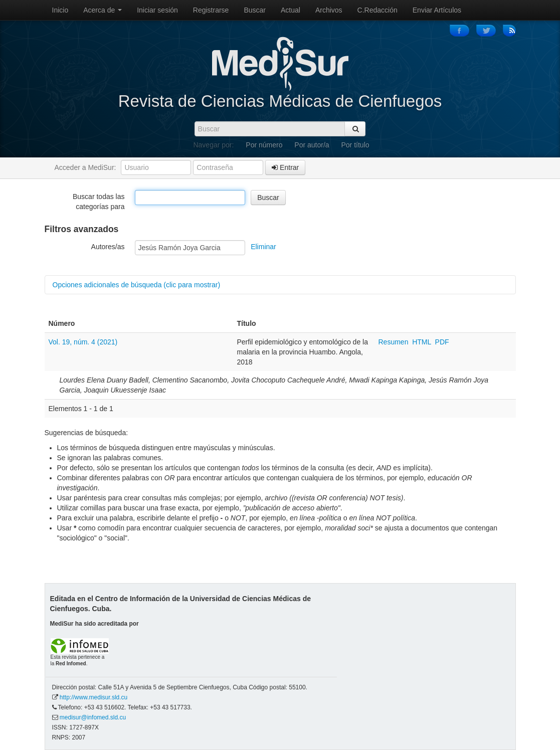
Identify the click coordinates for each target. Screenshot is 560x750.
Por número (264, 145)
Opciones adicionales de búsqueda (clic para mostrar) (137, 285)
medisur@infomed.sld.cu (93, 717)
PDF (442, 342)
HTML (422, 342)
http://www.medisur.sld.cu (94, 697)
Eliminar (263, 247)
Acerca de (103, 10)
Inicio (60, 10)
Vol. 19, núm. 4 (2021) (83, 342)
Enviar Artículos (437, 10)
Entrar (285, 167)
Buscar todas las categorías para (99, 202)
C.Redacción (378, 10)
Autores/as (108, 247)
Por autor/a (312, 145)
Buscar (255, 10)
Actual (291, 10)
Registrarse (211, 10)
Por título (355, 145)
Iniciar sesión (157, 10)
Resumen (395, 342)
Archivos (329, 10)
